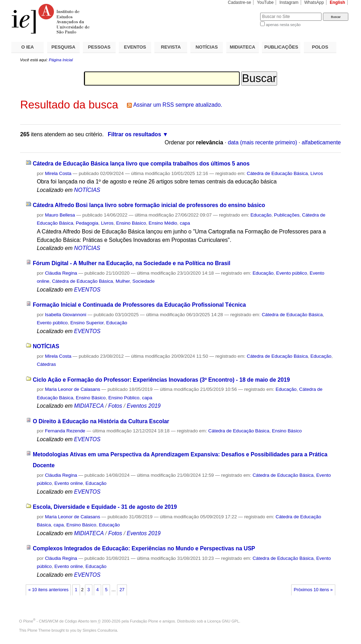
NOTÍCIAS (207, 47)
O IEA (27, 47)
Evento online (69, 483)
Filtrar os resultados (134, 134)
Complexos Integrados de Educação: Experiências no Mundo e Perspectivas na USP (144, 548)
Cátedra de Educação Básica (277, 173)
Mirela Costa (58, 173)
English (337, 2)
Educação (261, 215)
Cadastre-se (239, 2)
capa (185, 223)
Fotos (115, 406)
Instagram (289, 2)
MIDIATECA (243, 47)
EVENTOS (135, 47)
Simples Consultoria (100, 630)
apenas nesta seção (283, 25)
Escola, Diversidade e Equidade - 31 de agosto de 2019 (105, 507)
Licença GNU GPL (223, 621)
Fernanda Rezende (65, 431)
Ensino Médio (163, 223)
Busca (243, 12)
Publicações (287, 215)
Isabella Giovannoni (65, 315)
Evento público (292, 273)
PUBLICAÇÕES (281, 47)
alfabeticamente (321, 142)
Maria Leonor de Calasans (72, 389)
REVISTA (171, 47)
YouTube (265, 2)
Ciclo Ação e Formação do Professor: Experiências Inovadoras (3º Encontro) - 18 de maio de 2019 (161, 380)
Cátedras (46, 364)
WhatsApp (314, 2)
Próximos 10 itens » (313, 590)
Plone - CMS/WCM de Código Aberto (56, 621)
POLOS (320, 47)
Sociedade (144, 281)
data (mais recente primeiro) (262, 142)
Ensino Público (124, 398)
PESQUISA (63, 47)
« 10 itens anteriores (48, 590)
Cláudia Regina (61, 273)
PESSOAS (99, 47)
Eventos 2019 (143, 406)
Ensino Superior (87, 323)
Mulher (123, 281)
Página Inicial (61, 60)
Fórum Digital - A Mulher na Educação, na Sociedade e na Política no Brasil (131, 263)
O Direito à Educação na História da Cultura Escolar (101, 421)
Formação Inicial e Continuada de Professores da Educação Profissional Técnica (139, 305)
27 (122, 590)
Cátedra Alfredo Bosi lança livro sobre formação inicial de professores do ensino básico (149, 205)
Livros (317, 173)
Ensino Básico (131, 223)
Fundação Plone (144, 621)
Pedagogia (87, 223)
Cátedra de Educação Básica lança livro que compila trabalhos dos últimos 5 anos (141, 164)
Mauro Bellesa (60, 215)
